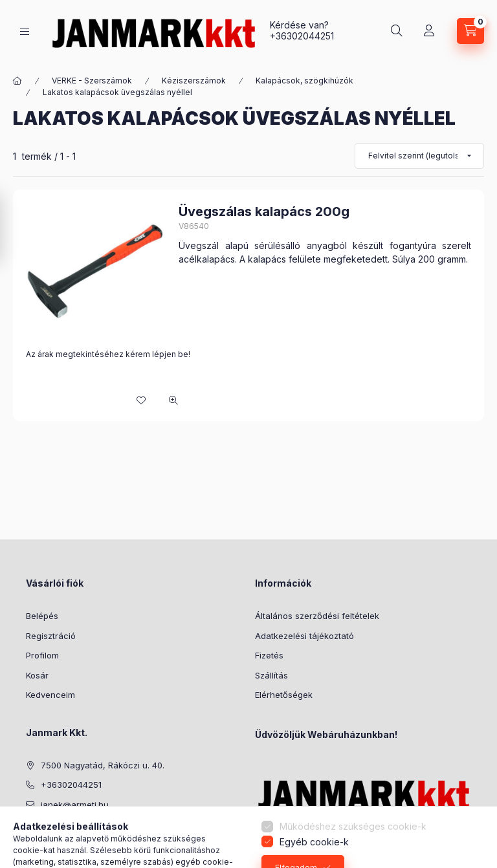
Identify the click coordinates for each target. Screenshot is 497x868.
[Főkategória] (17, 81)
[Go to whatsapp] (466, 830)
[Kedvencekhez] (141, 400)
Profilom (42, 655)
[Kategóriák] (25, 31)
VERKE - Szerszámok (92, 81)
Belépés (42, 616)
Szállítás (271, 675)
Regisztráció (51, 636)
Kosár (37, 675)
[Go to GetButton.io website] (466, 855)
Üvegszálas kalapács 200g (264, 212)
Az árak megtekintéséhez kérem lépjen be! (108, 354)
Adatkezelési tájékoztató (304, 636)
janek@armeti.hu (75, 805)
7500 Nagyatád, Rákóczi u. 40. (103, 765)
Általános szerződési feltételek (317, 616)
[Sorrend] (419, 156)
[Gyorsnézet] (173, 400)
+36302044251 (302, 36)
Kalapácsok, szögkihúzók (304, 81)
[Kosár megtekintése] (470, 31)
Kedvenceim (50, 695)
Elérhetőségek (284, 695)
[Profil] (429, 31)
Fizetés (269, 655)
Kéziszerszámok (194, 81)
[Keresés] (397, 31)
